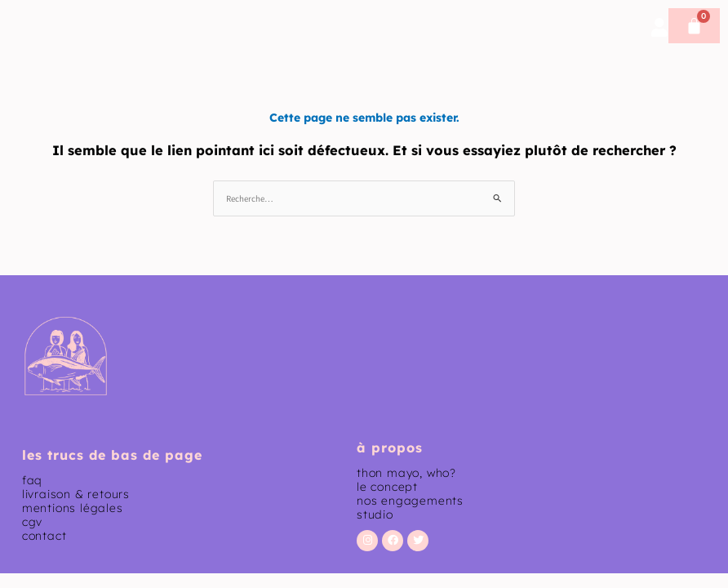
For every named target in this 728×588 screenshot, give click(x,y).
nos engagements (410, 501)
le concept (387, 487)
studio (375, 514)
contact (44, 536)
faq (32, 480)
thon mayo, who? (406, 473)
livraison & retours (76, 494)
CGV (32, 522)
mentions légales (73, 508)
